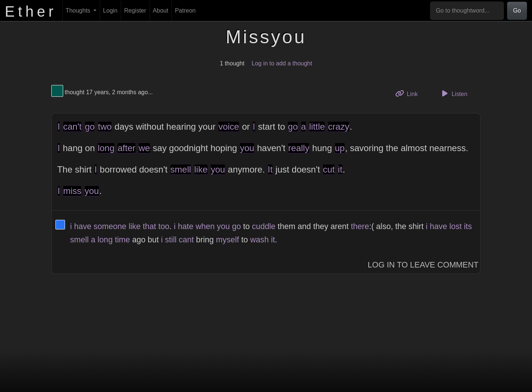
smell (181, 169)
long (106, 148)
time (122, 240)
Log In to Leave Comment (423, 265)
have (83, 226)
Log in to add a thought (282, 63)
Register (135, 11)
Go (517, 11)
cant (186, 240)
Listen (453, 93)
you (247, 148)
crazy (339, 127)
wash (259, 240)
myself (228, 240)
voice (229, 127)
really (299, 148)
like (201, 169)
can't (72, 127)
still (171, 240)
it (340, 169)
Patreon (185, 11)
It (270, 169)
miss (72, 191)
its (468, 226)
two (105, 127)
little (317, 127)
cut (329, 169)
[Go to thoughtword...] (467, 11)
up (340, 148)
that (150, 226)
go (90, 127)
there (360, 226)
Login (110, 11)
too (164, 226)
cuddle (264, 226)
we (144, 148)
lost (456, 226)
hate (185, 226)
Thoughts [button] (79, 11)
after (126, 148)
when (205, 226)
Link (409, 93)
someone (110, 226)
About (161, 11)
